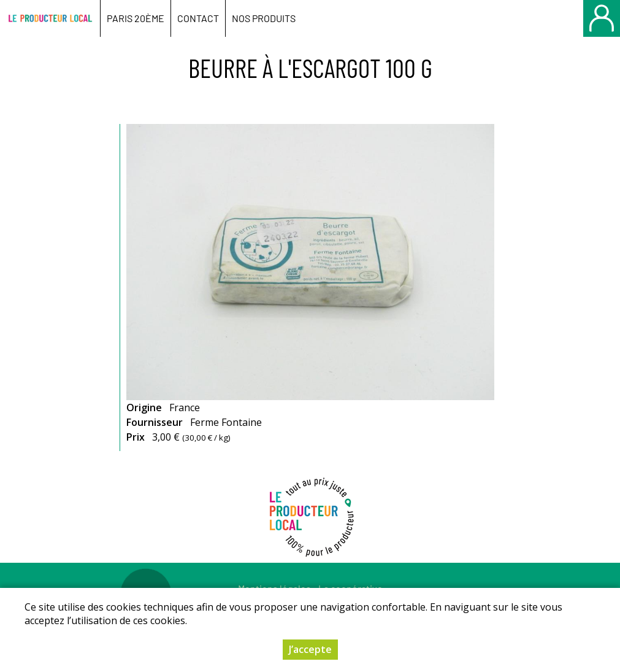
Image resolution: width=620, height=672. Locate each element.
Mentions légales (274, 588)
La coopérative (350, 588)
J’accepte (310, 651)
